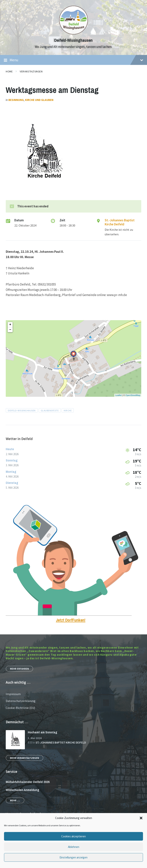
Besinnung (16, 100)
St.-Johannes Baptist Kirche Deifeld (120, 222)
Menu (73, 60)
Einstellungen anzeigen (73, 857)
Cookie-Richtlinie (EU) (20, 708)
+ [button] (10, 325)
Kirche (68, 410)
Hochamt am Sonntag (42, 732)
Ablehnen (74, 847)
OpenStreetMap (133, 395)
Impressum (13, 694)
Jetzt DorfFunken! (71, 620)
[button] (141, 818)
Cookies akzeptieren (73, 836)
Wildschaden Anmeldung (22, 790)
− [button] (10, 330)
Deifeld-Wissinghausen (73, 40)
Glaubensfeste (50, 410)
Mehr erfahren (19, 669)
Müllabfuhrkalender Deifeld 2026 (28, 782)
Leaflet (118, 395)
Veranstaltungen (31, 71)
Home (9, 71)
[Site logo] (73, 33)
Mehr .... (15, 800)
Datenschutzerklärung (21, 701)
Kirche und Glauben (39, 100)
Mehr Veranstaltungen (24, 758)
